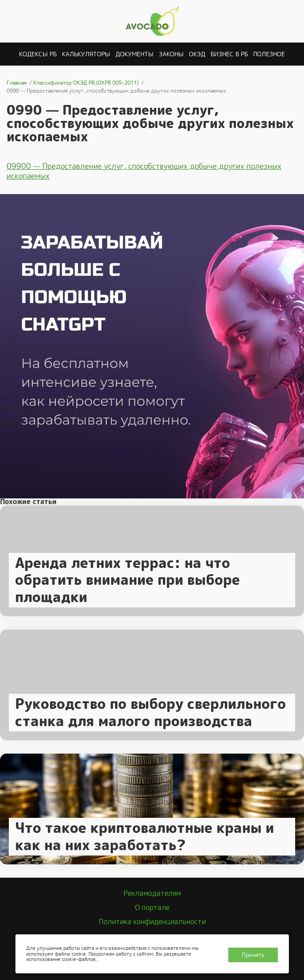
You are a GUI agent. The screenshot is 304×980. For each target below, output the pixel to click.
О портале (152, 908)
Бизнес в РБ (229, 54)
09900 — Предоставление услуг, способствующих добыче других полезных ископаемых (144, 171)
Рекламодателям (152, 893)
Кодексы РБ (38, 54)
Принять (253, 955)
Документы (135, 54)
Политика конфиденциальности (152, 922)
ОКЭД (197, 54)
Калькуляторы (86, 54)
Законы (171, 54)
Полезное (269, 54)
